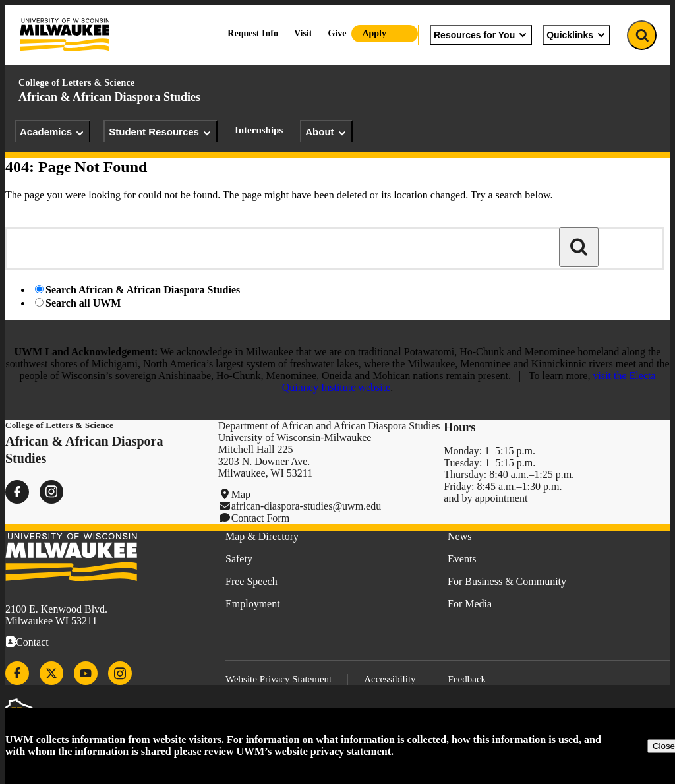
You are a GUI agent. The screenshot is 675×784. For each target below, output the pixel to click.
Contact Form (260, 518)
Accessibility (390, 679)
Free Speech (251, 581)
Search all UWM (83, 303)
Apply (374, 33)
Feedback (467, 679)
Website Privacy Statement (279, 679)
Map (241, 494)
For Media (470, 604)
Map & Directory (262, 536)
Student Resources (161, 132)
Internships (259, 130)
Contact (32, 642)
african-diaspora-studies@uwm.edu (307, 506)
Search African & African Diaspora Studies (143, 290)
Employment (253, 604)
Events (462, 559)
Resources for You (481, 35)
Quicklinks (576, 35)
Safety (239, 559)
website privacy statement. (334, 751)
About (326, 132)
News (459, 536)
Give (337, 33)
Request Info (253, 33)
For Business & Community (507, 581)
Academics (52, 132)
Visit (303, 33)
